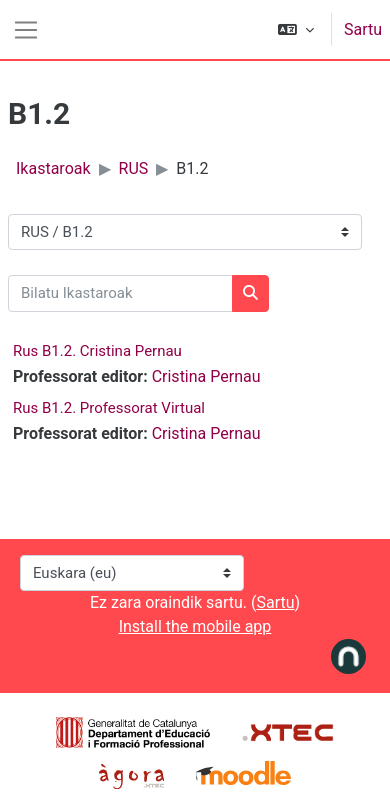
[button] (296, 29)
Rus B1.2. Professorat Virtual (109, 408)
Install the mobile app (195, 626)
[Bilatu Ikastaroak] (120, 293)
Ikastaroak (53, 168)
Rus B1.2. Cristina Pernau (97, 351)
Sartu (363, 29)
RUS (134, 168)
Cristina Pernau (206, 376)
